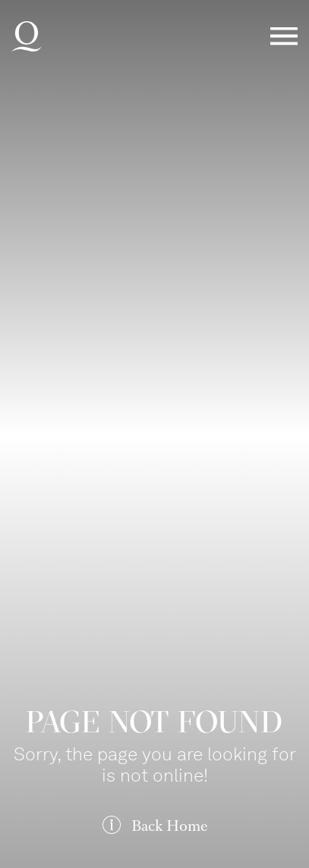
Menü (284, 37)
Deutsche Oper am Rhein (27, 36)
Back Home (169, 826)
